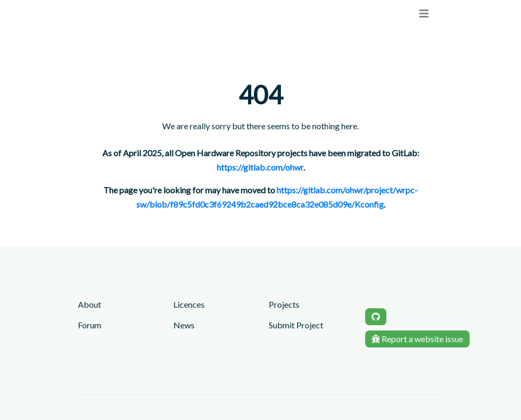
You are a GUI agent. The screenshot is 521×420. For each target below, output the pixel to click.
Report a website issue (417, 339)
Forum (90, 325)
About (90, 304)
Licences (189, 304)
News (184, 325)
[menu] (424, 14)
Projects (284, 304)
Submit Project (296, 325)
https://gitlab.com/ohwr (260, 167)
